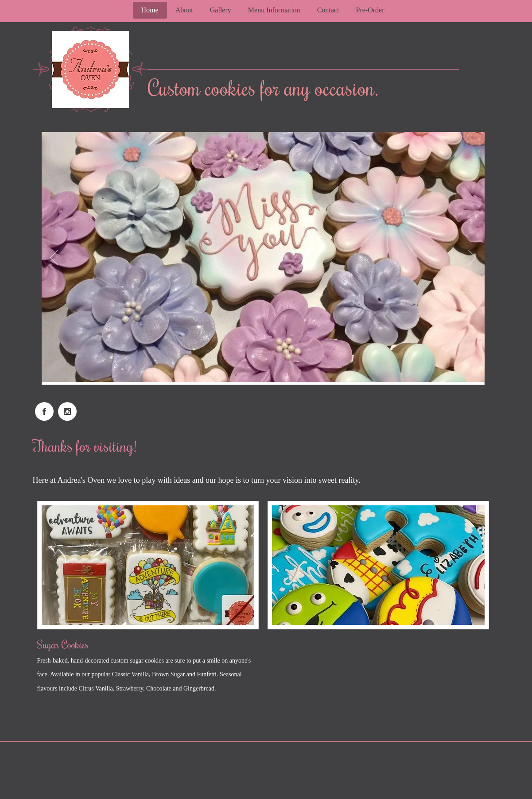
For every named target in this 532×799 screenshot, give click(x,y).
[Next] (472, 258)
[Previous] (54, 258)
